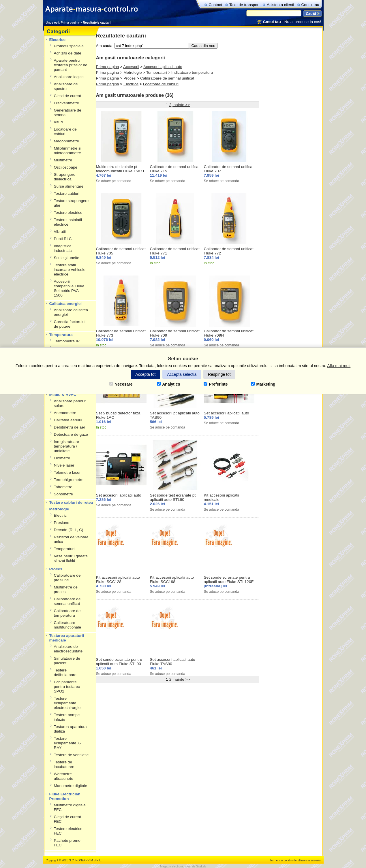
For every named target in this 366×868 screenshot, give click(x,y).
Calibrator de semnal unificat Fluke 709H (229, 333)
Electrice (58, 40)
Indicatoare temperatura (192, 72)
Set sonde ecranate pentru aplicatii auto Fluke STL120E (229, 580)
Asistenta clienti (280, 5)
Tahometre (63, 487)
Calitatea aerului (68, 420)
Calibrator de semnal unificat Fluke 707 (229, 169)
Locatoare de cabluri (65, 132)
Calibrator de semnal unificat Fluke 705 (121, 251)
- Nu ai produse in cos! (292, 22)
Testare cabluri (67, 194)
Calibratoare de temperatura (67, 613)
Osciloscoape (66, 167)
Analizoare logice (69, 77)
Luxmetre (62, 458)
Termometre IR (67, 341)
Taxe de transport (244, 5)
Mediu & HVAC (63, 395)
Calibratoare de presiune (67, 578)
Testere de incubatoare (64, 764)
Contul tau (310, 5)
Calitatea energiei (66, 304)
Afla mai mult (339, 366)
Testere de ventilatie (71, 755)
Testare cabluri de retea (71, 502)
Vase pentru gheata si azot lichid (71, 558)
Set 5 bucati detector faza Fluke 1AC (118, 415)
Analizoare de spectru (66, 86)
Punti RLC (63, 239)
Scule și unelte (67, 258)
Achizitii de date (68, 53)
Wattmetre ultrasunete (64, 776)
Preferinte (216, 384)
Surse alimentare (69, 186)
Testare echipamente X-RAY (68, 743)
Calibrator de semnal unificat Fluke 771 (175, 251)
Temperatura (61, 335)
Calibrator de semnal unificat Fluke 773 (121, 333)
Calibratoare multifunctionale (67, 625)
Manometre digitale (71, 786)
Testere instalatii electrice (68, 222)
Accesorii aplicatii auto (163, 67)
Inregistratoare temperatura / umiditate (67, 446)
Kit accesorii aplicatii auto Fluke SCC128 (118, 580)
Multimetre (63, 160)
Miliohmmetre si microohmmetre (68, 151)
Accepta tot (145, 374)
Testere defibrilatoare (65, 672)
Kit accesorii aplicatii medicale (222, 497)
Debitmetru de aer (70, 427)
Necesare (121, 384)
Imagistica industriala (63, 248)
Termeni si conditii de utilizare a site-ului (295, 860)
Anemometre (65, 413)
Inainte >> (181, 105)
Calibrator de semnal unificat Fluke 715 (175, 169)
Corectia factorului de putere (70, 324)
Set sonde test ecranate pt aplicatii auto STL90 (173, 497)
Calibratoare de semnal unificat (67, 601)
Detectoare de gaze (71, 434)
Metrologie (59, 509)
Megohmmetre (67, 141)
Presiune (62, 523)
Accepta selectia (182, 374)
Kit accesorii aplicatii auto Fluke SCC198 (172, 580)
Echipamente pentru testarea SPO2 (67, 687)
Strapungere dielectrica (65, 177)
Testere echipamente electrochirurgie (67, 703)
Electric (60, 515)
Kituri (58, 122)
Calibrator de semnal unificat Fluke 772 (229, 251)
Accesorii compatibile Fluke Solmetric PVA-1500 (69, 288)
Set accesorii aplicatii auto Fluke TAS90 (173, 662)
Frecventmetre (67, 103)
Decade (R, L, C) (69, 530)
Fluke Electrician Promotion (65, 796)
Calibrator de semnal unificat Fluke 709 (175, 333)
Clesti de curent (67, 96)
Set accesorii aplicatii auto (227, 413)
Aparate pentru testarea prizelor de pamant (71, 65)
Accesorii (131, 67)
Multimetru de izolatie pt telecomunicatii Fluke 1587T (120, 169)
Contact (215, 5)
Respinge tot (219, 374)
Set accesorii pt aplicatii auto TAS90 (175, 415)
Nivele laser (64, 465)
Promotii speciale (69, 46)
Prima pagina (108, 67)
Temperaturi (64, 549)
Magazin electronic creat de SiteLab (183, 866)
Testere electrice (68, 213)
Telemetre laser (67, 472)
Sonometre (64, 494)
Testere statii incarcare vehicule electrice (70, 270)
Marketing (263, 384)
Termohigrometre (69, 480)
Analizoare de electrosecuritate (68, 649)
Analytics (168, 384)
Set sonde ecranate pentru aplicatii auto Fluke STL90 (119, 662)
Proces (56, 569)
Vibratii (60, 232)
